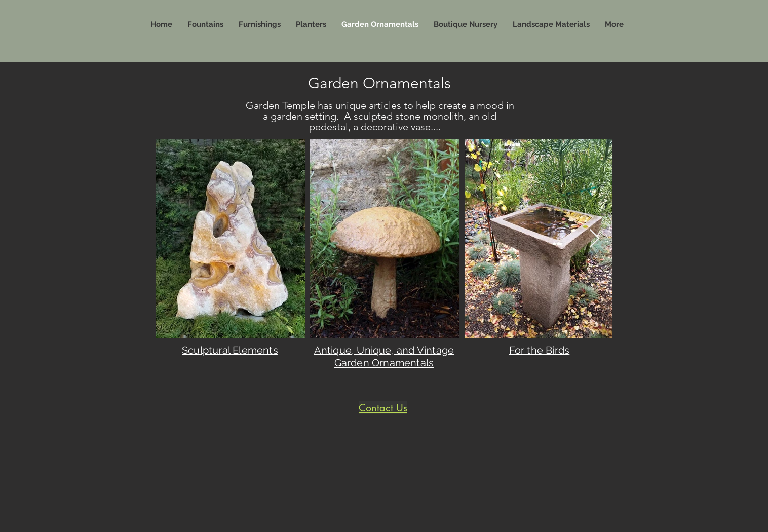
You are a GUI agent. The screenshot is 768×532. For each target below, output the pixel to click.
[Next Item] (594, 239)
